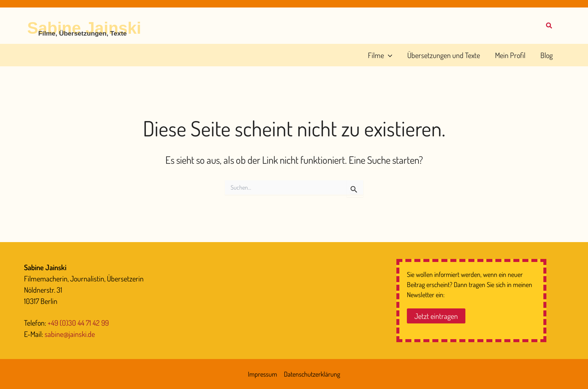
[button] (549, 26)
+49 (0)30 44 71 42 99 (78, 323)
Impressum (262, 374)
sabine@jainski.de (70, 334)
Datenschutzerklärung (312, 374)
